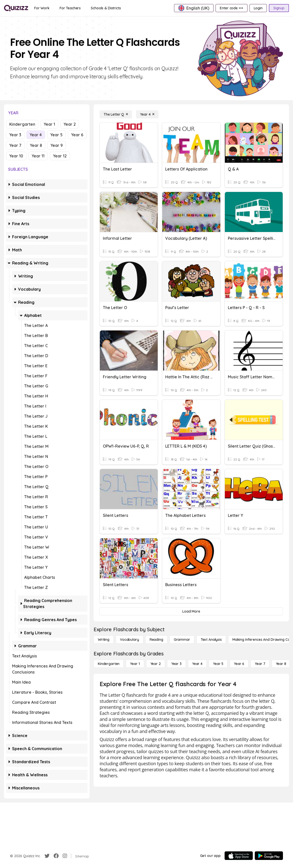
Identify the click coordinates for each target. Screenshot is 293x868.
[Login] (258, 8)
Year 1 (49, 124)
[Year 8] (281, 664)
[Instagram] (65, 856)
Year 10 (16, 156)
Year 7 (15, 145)
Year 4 (36, 135)
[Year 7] (260, 664)
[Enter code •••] (231, 8)
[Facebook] (56, 856)
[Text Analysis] (211, 640)
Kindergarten (22, 124)
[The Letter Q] (116, 114)
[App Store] (239, 856)
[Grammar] (182, 640)
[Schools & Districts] (106, 8)
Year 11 (38, 156)
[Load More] (191, 611)
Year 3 (15, 135)
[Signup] (279, 8)
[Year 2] (156, 664)
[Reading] (156, 640)
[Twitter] (47, 856)
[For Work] (42, 8)
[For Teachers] (70, 8)
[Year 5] (218, 664)
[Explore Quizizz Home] (16, 8)
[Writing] (104, 640)
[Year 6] (239, 664)
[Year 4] (147, 114)
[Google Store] (269, 856)
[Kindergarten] (109, 664)
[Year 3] (176, 664)
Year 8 (36, 145)
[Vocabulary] (130, 640)
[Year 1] (135, 664)
